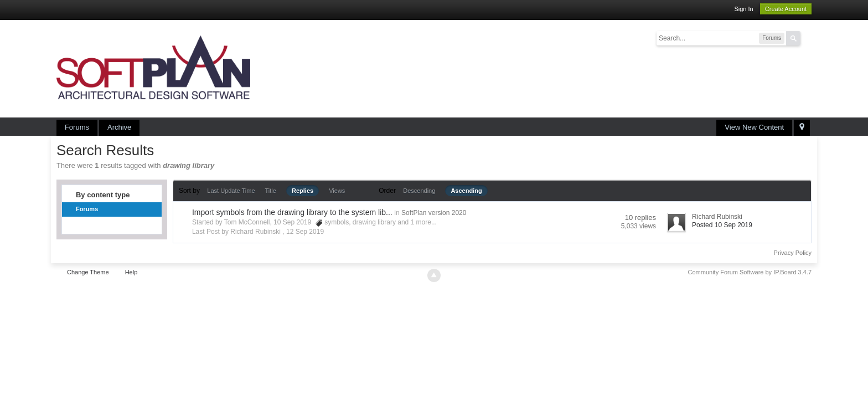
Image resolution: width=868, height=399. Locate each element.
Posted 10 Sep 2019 (722, 225)
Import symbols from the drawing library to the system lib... (292, 212)
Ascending (466, 191)
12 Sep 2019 (305, 232)
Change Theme (88, 272)
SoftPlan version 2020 (434, 213)
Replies (303, 191)
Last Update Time (231, 191)
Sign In (743, 9)
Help (131, 272)
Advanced (807, 38)
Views (337, 191)
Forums (77, 127)
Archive (119, 127)
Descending (419, 191)
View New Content (754, 127)
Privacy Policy (793, 253)
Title (271, 191)
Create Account (786, 9)
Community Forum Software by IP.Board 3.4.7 (750, 272)
